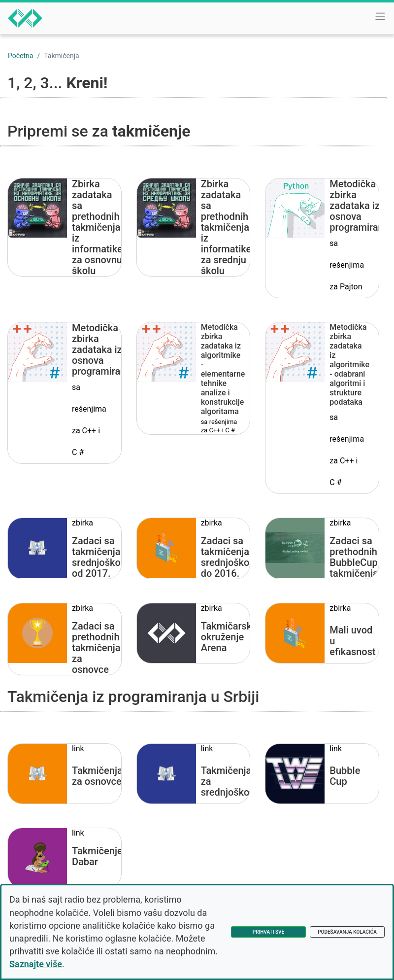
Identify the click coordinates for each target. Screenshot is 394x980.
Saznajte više (36, 964)
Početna (20, 56)
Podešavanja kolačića (347, 932)
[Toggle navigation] (380, 16)
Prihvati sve (268, 932)
